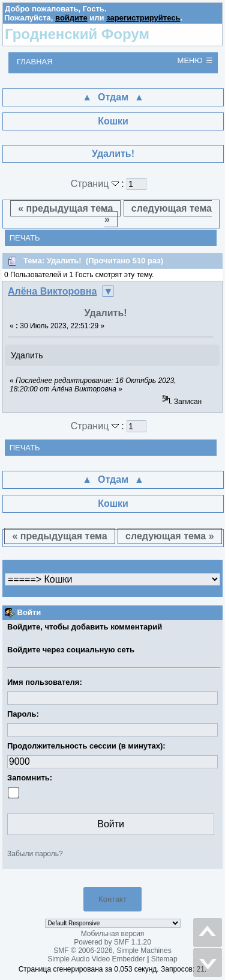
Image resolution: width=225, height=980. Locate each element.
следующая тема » (158, 214)
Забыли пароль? (35, 854)
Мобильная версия (113, 934)
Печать (25, 238)
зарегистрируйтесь (143, 18)
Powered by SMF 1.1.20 (112, 942)
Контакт (112, 899)
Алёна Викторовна (52, 291)
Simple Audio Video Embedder (96, 959)
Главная (35, 62)
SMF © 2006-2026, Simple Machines (112, 951)
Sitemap (164, 959)
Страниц (96, 184)
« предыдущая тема (65, 208)
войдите (71, 18)
